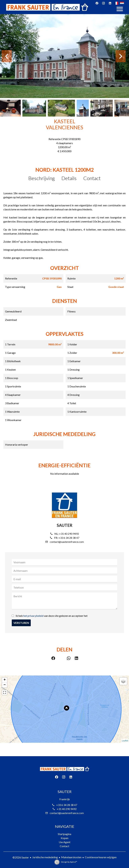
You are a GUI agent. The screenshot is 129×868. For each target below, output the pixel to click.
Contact (92, 178)
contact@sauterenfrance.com (67, 542)
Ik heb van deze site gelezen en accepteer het (52, 616)
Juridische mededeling (45, 857)
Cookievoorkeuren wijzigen (101, 857)
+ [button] (5, 680)
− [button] (5, 685)
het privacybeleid (33, 616)
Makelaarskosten (71, 857)
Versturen (21, 623)
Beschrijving (42, 178)
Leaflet (125, 741)
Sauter (65, 525)
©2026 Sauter (21, 857)
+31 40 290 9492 (69, 534)
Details (69, 178)
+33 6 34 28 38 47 (69, 538)
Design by (69, 862)
